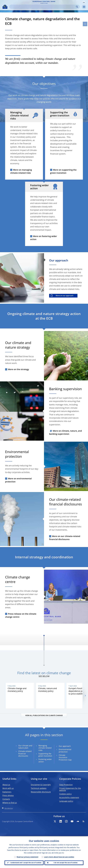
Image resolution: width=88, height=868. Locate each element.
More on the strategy (18, 369)
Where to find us (10, 803)
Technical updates (39, 788)
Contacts (6, 799)
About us (6, 785)
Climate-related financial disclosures (25, 754)
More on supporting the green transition (63, 171)
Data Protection (66, 785)
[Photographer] (43, 301)
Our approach (65, 746)
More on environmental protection (18, 480)
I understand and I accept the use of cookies (26, 862)
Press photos (8, 795)
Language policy (66, 801)
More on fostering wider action (44, 238)
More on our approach (65, 296)
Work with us (8, 788)
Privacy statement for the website (70, 789)
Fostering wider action (45, 760)
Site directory (9, 808)
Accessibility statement (69, 797)
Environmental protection (65, 751)
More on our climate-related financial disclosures (65, 538)
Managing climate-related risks (45, 748)
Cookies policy (65, 794)
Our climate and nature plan (25, 747)
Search (77, 7)
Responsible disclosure (41, 792)
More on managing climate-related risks (21, 171)
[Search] (43, 7)
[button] (84, 2)
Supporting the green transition (45, 755)
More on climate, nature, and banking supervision (65, 432)
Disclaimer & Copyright (41, 785)
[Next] (85, 696)
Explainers (7, 792)
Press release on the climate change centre (21, 615)
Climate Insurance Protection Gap (65, 757)
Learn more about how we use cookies (59, 856)
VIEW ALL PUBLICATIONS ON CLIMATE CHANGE (44, 715)
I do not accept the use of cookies (65, 862)
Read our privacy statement (27, 856)
